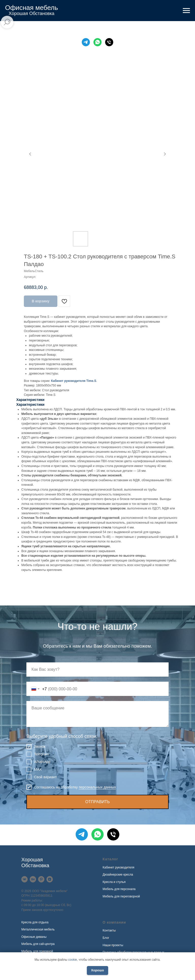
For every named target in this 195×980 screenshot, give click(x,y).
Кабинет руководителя (118, 867)
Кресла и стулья (114, 882)
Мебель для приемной (37, 951)
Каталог (110, 859)
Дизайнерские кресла (118, 875)
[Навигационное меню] (186, 11)
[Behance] (33, 879)
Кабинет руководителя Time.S (74, 381)
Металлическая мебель (38, 929)
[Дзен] (50, 879)
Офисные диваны (34, 937)
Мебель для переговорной (121, 896)
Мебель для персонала (119, 889)
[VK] (25, 879)
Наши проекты (113, 945)
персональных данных (97, 787)
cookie (73, 960)
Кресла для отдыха (35, 922)
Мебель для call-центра (38, 944)
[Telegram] (86, 42)
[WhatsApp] (97, 42)
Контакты (109, 930)
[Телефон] (109, 42)
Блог (106, 938)
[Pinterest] (41, 879)
